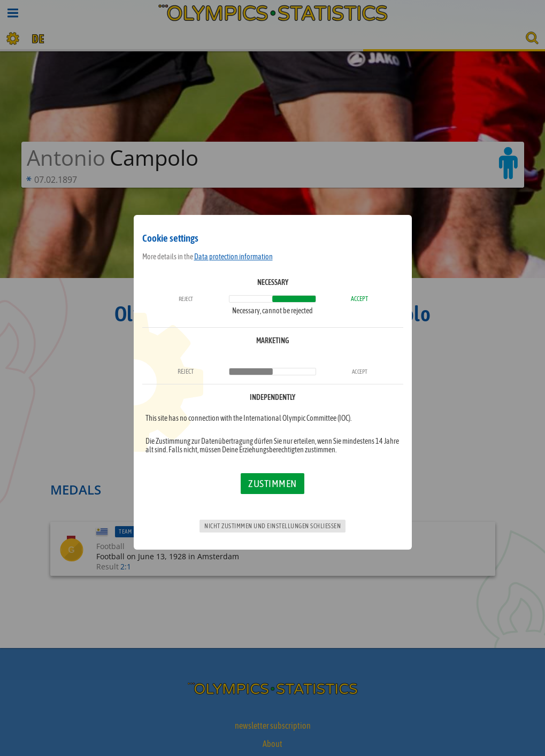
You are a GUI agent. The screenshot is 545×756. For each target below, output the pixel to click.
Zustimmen (272, 483)
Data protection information (233, 257)
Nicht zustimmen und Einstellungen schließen (272, 526)
